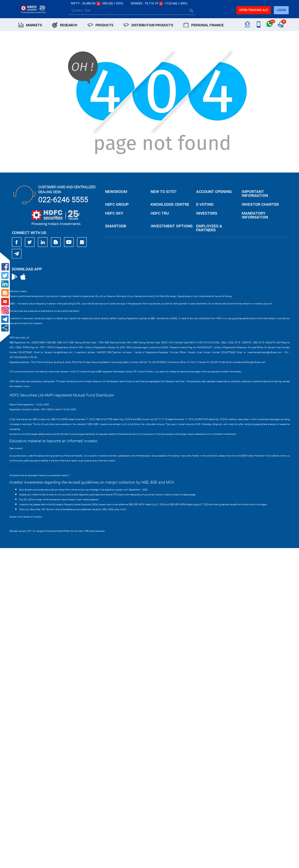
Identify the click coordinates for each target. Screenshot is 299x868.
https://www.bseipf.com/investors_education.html (34, 466)
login (281, 10)
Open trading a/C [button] (254, 10)
